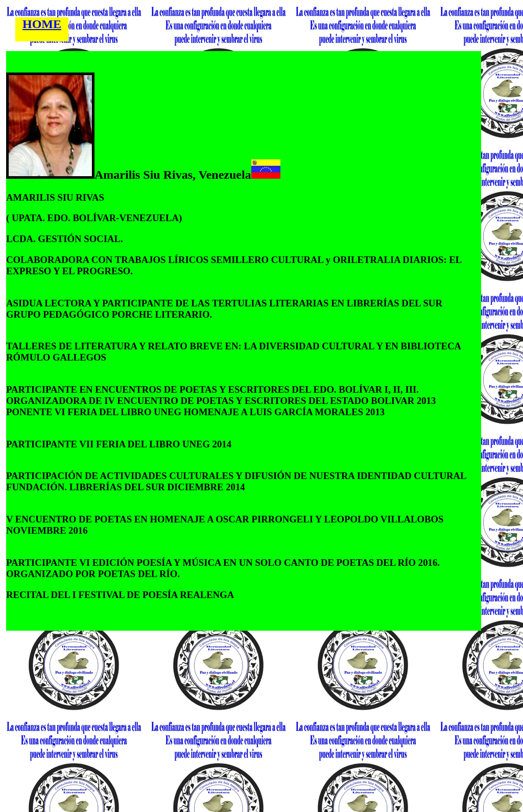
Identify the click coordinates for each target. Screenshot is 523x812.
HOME (42, 24)
